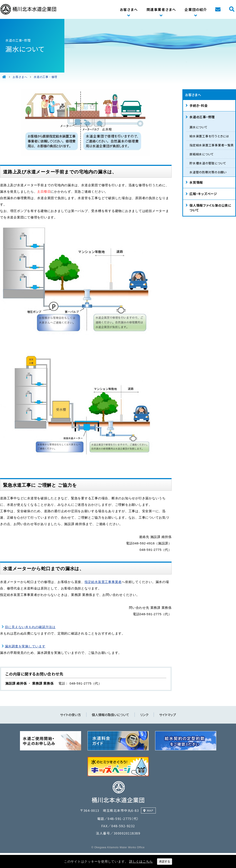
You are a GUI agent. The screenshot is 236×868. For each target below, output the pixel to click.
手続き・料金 (199, 105)
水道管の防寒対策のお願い (208, 172)
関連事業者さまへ (161, 9)
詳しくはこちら (141, 861)
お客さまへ (129, 9)
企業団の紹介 (196, 9)
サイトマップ (168, 715)
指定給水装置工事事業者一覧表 (212, 145)
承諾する (165, 861)
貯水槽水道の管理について (208, 163)
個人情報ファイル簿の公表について (210, 208)
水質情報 (196, 182)
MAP (150, 810)
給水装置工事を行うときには (209, 136)
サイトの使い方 (70, 715)
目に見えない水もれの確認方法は (30, 627)
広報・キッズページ (203, 194)
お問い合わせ (218, 9)
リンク (144, 715)
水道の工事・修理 (202, 117)
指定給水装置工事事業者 (103, 582)
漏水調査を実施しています (25, 646)
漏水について (199, 127)
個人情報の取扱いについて (110, 715)
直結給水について (202, 154)
